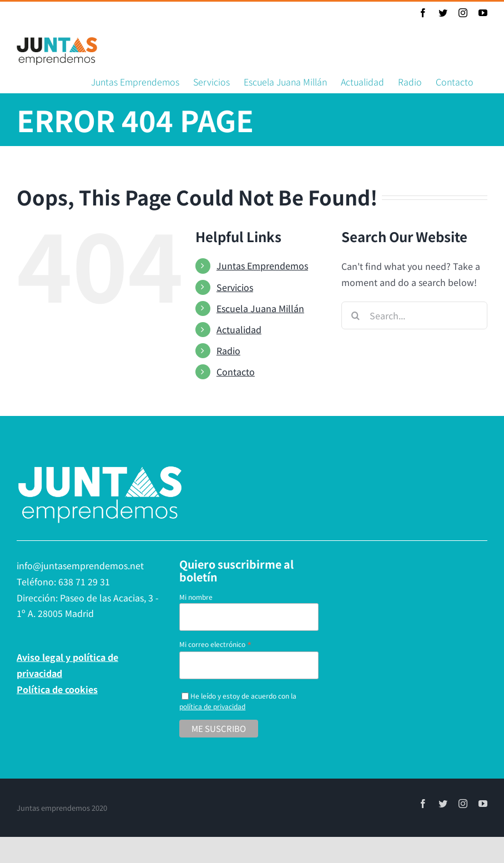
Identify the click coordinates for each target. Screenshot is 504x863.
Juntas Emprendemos (260, 265)
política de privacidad (211, 706)
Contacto (233, 372)
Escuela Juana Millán (258, 308)
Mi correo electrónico (214, 644)
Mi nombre (194, 597)
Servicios (233, 287)
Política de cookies (57, 689)
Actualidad (237, 329)
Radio (226, 350)
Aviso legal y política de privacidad (67, 665)
